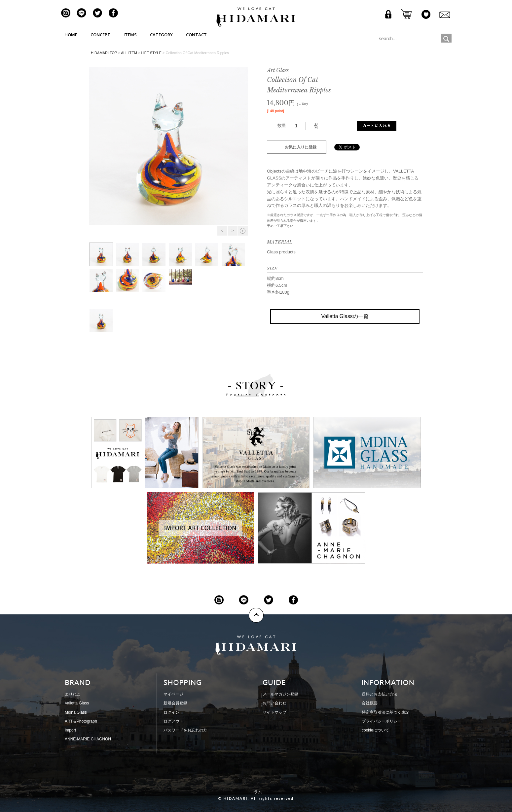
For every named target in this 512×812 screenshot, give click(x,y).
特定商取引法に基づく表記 (385, 712)
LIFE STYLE (151, 53)
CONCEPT (100, 35)
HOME (71, 35)
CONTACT (196, 35)
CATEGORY (161, 35)
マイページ (173, 694)
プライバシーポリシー (382, 721)
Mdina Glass (76, 712)
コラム (256, 792)
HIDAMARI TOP (104, 53)
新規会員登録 (175, 703)
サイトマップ (274, 712)
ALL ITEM (129, 53)
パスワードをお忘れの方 (185, 730)
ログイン (171, 712)
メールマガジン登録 (280, 694)
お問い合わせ (274, 703)
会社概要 (370, 703)
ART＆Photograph (81, 721)
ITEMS (130, 35)
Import (70, 730)
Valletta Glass (77, 703)
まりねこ (73, 694)
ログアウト (173, 721)
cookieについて (375, 730)
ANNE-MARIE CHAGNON (88, 739)
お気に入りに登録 (301, 147)
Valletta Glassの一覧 (345, 316)
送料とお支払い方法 (380, 694)
